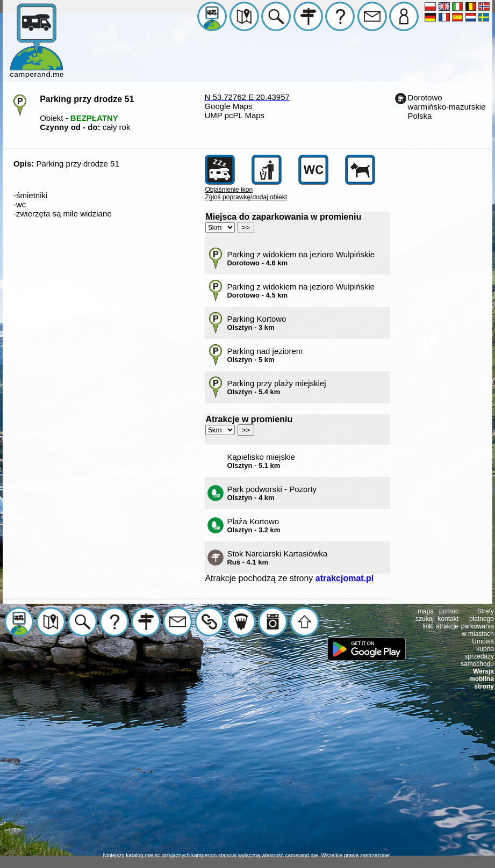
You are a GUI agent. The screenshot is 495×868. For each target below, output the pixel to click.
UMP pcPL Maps (234, 115)
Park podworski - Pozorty (272, 493)
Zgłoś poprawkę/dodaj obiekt (246, 197)
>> (246, 227)
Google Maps (228, 106)
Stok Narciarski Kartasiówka (277, 558)
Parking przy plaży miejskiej (276, 387)
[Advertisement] (248, 777)
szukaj (425, 619)
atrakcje (447, 626)
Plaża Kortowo (253, 525)
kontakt (448, 619)
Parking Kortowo (256, 323)
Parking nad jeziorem (265, 355)
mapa (426, 611)
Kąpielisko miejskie (261, 461)
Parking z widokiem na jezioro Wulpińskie (301, 258)
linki (428, 626)
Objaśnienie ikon (229, 190)
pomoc (449, 611)
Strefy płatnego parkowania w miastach (478, 623)
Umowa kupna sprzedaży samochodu (477, 653)
